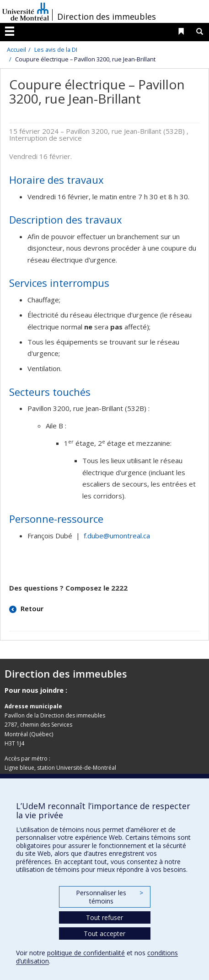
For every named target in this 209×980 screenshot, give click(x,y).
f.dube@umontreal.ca (117, 536)
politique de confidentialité (86, 953)
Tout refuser (104, 917)
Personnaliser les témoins (109, 897)
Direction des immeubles (107, 16)
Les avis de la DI (56, 49)
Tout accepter (104, 933)
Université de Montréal (26, 11)
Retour (31, 608)
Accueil (16, 49)
